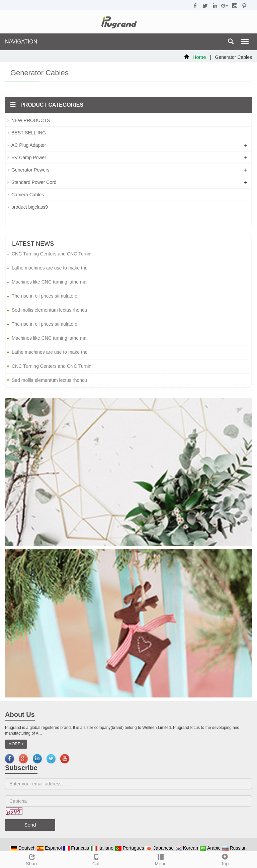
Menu (161, 859)
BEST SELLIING (29, 133)
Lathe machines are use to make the (50, 268)
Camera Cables (28, 195)
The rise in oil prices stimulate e (45, 296)
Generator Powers (30, 170)
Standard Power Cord (34, 182)
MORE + (16, 744)
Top (225, 859)
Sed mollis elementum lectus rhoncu (49, 310)
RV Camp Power (29, 157)
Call (96, 859)
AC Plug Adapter (29, 145)
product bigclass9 (30, 207)
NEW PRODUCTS (31, 120)
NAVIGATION (21, 42)
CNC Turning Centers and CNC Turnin (52, 254)
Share (32, 859)
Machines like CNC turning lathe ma (49, 282)
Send (30, 825)
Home (199, 57)
